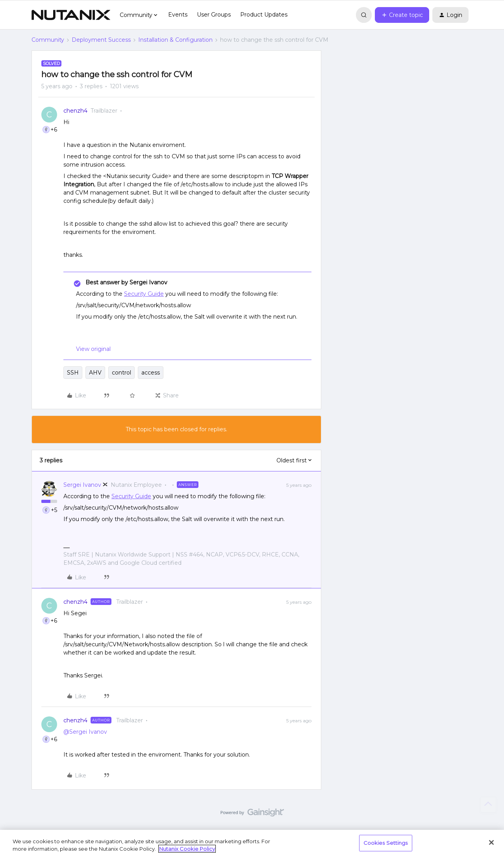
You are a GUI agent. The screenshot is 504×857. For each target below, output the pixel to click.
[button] (402, 15)
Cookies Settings (386, 843)
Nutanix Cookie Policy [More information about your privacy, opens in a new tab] (187, 849)
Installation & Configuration (175, 40)
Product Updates (264, 15)
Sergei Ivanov (82, 485)
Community (48, 40)
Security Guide (144, 294)
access (151, 373)
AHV (95, 373)
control (121, 373)
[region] (252, 843)
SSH (73, 373)
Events (178, 15)
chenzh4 (75, 111)
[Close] (491, 842)
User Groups (214, 15)
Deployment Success (101, 40)
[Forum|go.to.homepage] (71, 15)
